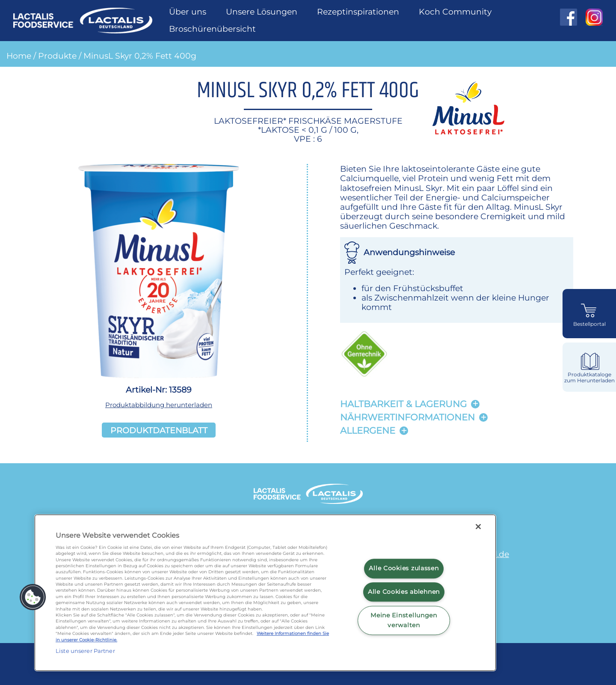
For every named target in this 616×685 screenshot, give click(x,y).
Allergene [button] (368, 430)
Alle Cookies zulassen (404, 569)
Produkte (57, 56)
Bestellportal (589, 324)
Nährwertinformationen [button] (407, 417)
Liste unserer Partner (85, 651)
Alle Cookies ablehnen (404, 592)
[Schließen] (478, 527)
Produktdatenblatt (159, 430)
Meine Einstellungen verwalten (404, 620)
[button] (33, 597)
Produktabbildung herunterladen (159, 405)
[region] (265, 593)
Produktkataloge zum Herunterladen (589, 377)
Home (19, 56)
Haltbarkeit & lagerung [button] (403, 404)
